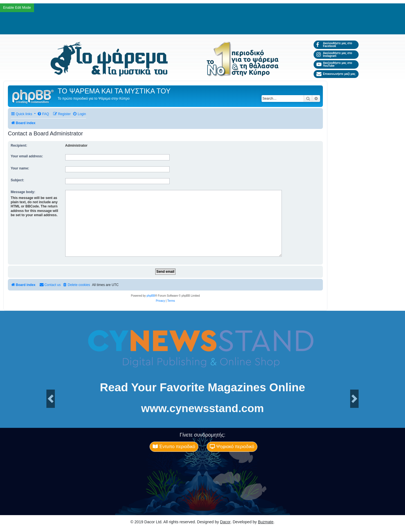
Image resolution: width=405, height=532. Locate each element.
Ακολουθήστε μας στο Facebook (334, 45)
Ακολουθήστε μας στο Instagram (334, 54)
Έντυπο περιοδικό (174, 447)
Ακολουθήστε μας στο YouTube (334, 64)
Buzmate (266, 522)
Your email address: (27, 156)
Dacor (225, 522)
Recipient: (19, 146)
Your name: (20, 168)
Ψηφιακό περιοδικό (232, 447)
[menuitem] (43, 114)
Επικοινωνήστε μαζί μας (336, 74)
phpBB (151, 296)
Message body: (23, 192)
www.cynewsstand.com (202, 408)
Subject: (17, 180)
